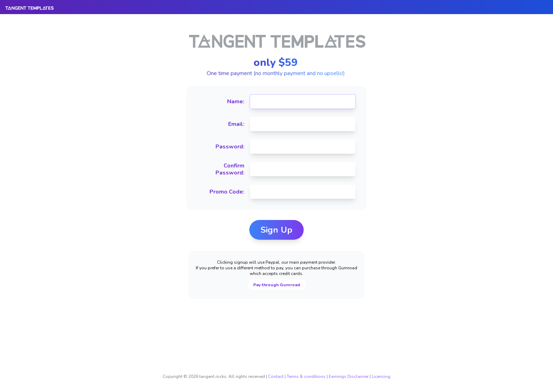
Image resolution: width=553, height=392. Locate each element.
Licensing (381, 376)
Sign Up (276, 230)
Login (533, 17)
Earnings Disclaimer (349, 376)
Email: (236, 124)
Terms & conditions (306, 376)
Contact (276, 376)
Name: (236, 102)
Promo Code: (227, 192)
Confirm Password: (230, 169)
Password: (230, 147)
